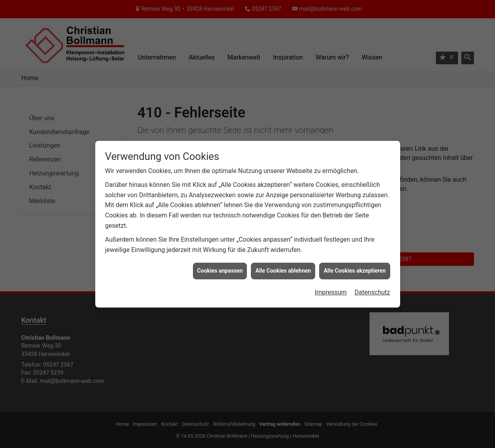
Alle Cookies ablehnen (283, 269)
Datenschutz (372, 290)
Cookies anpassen (220, 269)
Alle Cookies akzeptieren (354, 269)
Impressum (331, 290)
